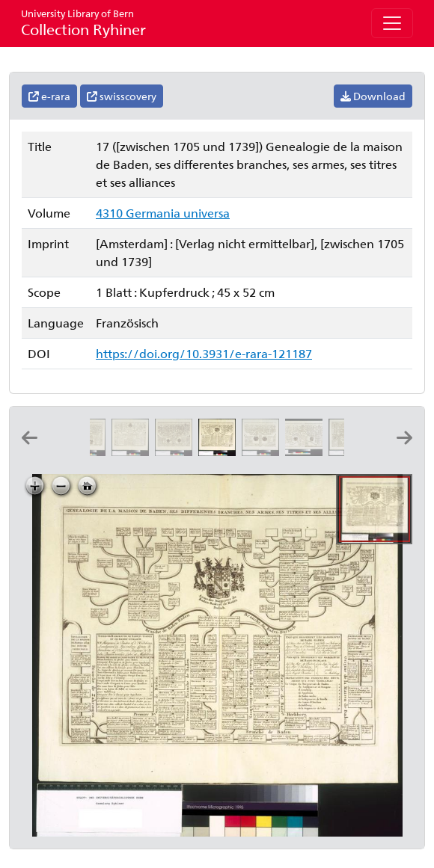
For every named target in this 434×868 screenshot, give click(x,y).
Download (373, 96)
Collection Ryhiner (83, 23)
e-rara (49, 96)
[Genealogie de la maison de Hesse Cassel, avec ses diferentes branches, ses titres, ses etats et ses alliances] (90, 451)
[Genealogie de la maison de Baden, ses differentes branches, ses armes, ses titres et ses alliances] (220, 451)
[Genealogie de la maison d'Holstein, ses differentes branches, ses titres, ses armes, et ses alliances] (177, 451)
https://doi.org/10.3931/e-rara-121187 (204, 353)
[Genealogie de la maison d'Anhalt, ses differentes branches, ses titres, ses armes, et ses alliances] (263, 451)
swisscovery (122, 96)
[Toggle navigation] (392, 23)
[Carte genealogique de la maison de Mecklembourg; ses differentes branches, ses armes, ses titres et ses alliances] (133, 451)
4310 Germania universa (163, 213)
